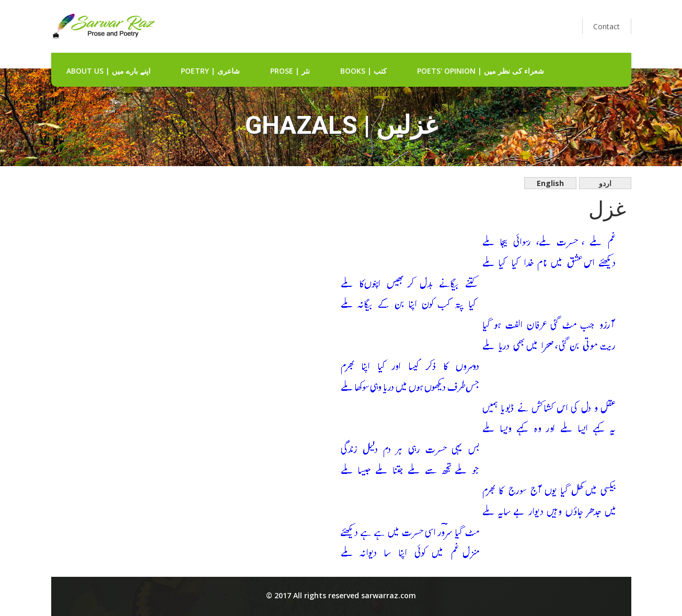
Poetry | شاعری (210, 71)
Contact (606, 26)
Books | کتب (363, 71)
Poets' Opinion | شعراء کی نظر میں (481, 71)
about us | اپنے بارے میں (108, 71)
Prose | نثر (290, 71)
